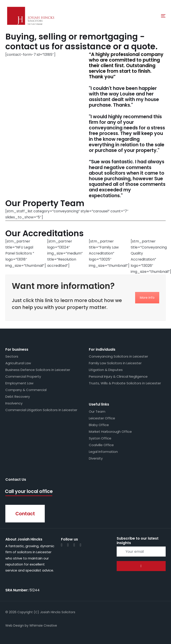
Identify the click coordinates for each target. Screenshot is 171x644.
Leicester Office (102, 418)
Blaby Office (99, 425)
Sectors (12, 356)
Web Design (15, 625)
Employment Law (19, 383)
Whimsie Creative (43, 625)
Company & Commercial (26, 390)
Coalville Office (101, 445)
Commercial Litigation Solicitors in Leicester (41, 410)
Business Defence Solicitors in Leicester (38, 370)
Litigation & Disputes (106, 370)
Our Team (97, 411)
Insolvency (14, 403)
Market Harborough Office (110, 432)
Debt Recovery (18, 397)
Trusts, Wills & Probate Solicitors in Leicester (125, 383)
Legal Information (103, 452)
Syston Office (100, 438)
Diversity (96, 458)
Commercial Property (23, 376)
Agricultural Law (18, 363)
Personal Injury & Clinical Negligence (118, 376)
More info (147, 298)
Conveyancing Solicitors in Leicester (118, 356)
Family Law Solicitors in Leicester (115, 363)
